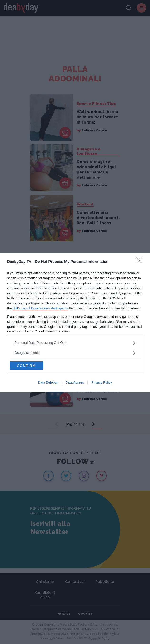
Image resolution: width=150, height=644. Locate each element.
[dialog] (75, 322)
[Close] (141, 262)
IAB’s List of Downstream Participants (40, 308)
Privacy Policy (102, 382)
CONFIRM (26, 366)
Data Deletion (48, 382)
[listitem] (75, 343)
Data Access (75, 382)
